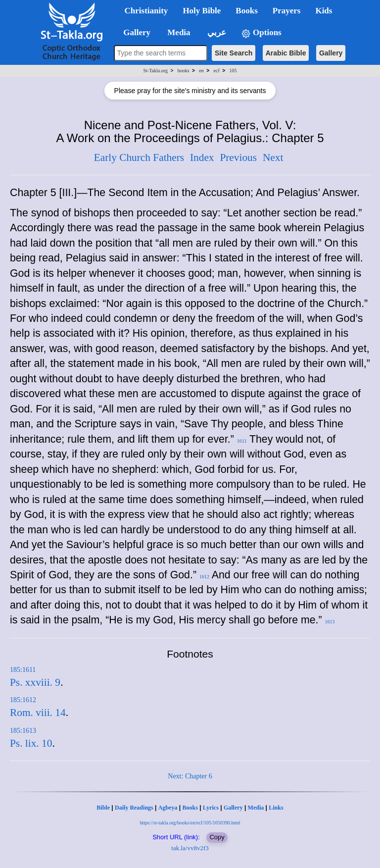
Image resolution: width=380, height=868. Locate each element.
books (184, 71)
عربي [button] (216, 32)
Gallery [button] (134, 32)
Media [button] (178, 32)
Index (202, 157)
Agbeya (168, 808)
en (201, 71)
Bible (103, 808)
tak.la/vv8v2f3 (190, 848)
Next (273, 157)
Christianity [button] (146, 11)
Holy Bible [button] (202, 11)
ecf (217, 71)
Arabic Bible (286, 53)
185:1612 (23, 700)
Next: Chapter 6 (190, 776)
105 (233, 71)
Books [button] (246, 11)
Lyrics (211, 808)
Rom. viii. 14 (38, 713)
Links (276, 808)
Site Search (234, 53)
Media (256, 808)
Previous (238, 157)
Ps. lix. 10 (31, 743)
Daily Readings (134, 808)
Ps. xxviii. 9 (35, 682)
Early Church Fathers (139, 157)
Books (190, 808)
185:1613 (23, 731)
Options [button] (261, 33)
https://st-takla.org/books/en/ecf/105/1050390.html (190, 823)
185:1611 (23, 670)
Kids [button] (324, 11)
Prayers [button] (287, 11)
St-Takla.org (156, 71)
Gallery (331, 53)
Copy (217, 837)
